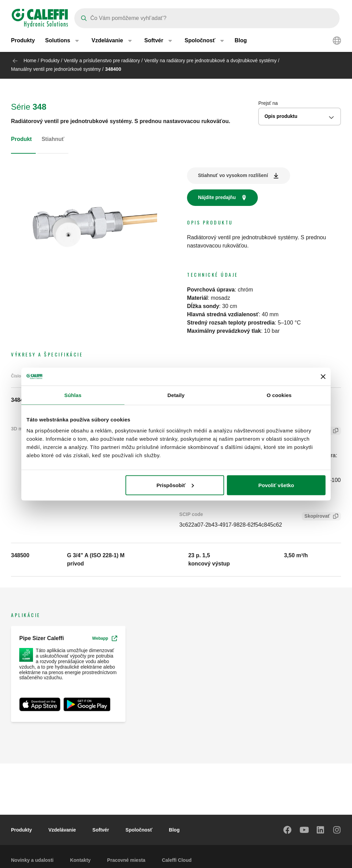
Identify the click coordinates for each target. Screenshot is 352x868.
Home (30, 61)
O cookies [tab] (279, 395)
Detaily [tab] (176, 395)
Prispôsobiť (175, 485)
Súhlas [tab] (73, 395)
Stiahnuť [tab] (53, 139)
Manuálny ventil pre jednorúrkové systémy (56, 69)
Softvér (101, 830)
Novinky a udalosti (32, 860)
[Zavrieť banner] (323, 376)
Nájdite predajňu (217, 197)
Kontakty (80, 860)
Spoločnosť (139, 830)
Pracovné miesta (126, 860)
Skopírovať (316, 517)
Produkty (23, 41)
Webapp (104, 638)
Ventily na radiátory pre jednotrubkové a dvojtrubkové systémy (211, 61)
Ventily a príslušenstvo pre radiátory (102, 61)
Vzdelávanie (62, 830)
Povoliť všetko (276, 485)
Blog (241, 41)
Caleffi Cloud (177, 860)
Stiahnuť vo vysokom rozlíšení (233, 175)
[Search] (207, 18)
